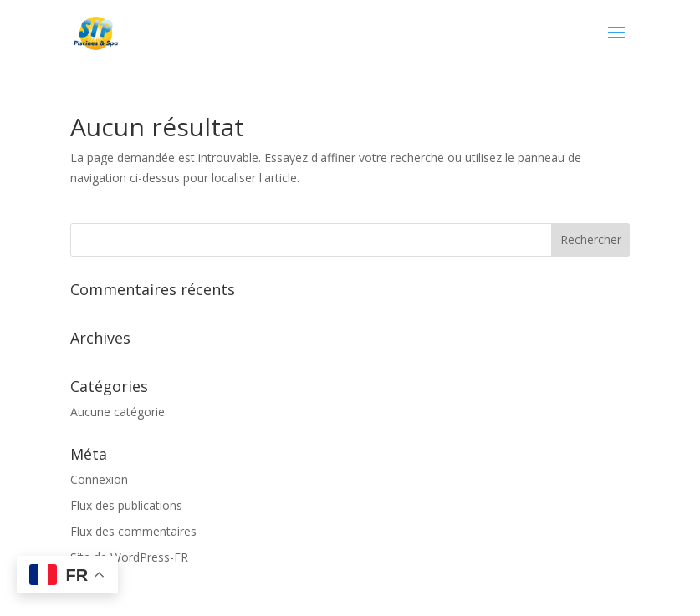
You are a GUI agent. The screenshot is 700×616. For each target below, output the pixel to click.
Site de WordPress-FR (129, 557)
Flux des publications (126, 505)
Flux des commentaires (133, 531)
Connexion (99, 479)
